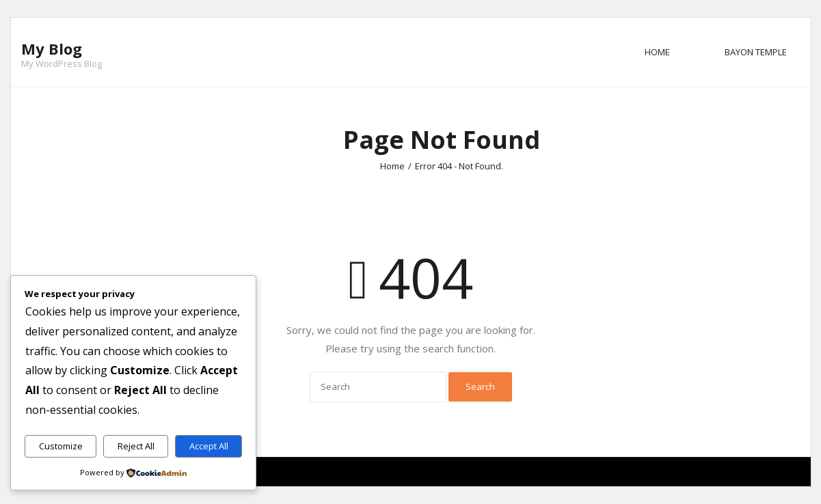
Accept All (209, 446)
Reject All (136, 446)
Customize (61, 446)
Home (657, 52)
